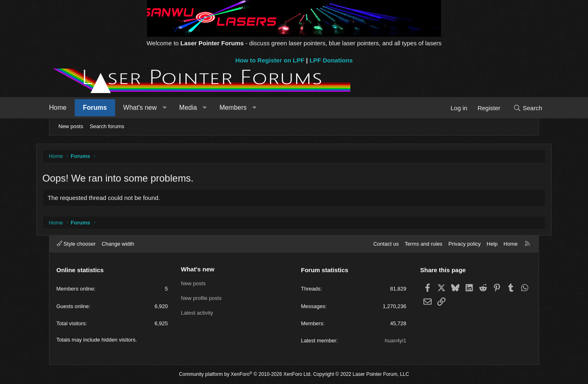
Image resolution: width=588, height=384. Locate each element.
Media (200, 108)
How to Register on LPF (270, 60)
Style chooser (76, 244)
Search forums (107, 126)
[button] (177, 108)
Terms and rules (423, 244)
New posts (71, 126)
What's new (152, 108)
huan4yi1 (395, 341)
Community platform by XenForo (245, 375)
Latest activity (197, 313)
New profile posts (201, 298)
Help (492, 244)
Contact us (386, 244)
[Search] (516, 108)
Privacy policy (464, 244)
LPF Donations (331, 60)
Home (70, 108)
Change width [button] (118, 244)
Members (245, 108)
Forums (107, 108)
